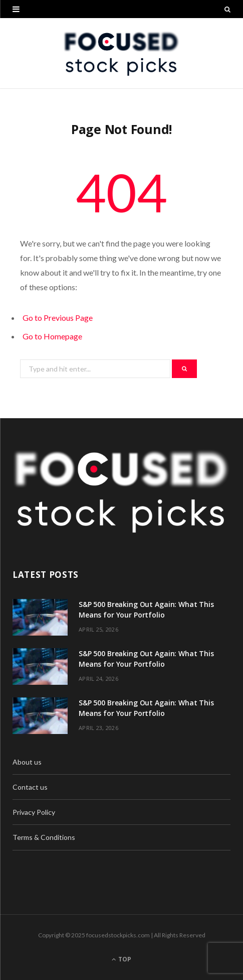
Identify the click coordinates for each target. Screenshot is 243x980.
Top (121, 959)
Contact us (30, 787)
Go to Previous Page (58, 318)
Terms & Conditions (44, 837)
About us (27, 762)
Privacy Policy (34, 812)
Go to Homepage (52, 336)
